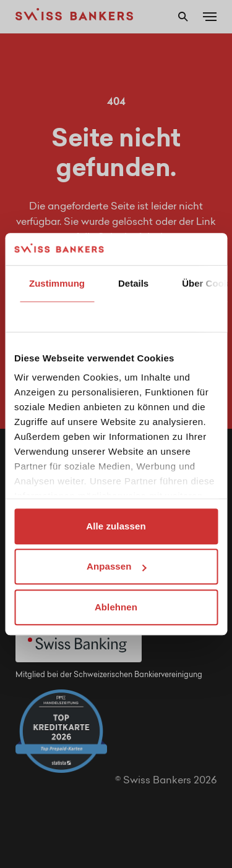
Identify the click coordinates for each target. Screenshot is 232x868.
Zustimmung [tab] (57, 283)
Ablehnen (116, 607)
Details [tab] (133, 283)
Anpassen (117, 567)
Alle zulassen (116, 526)
